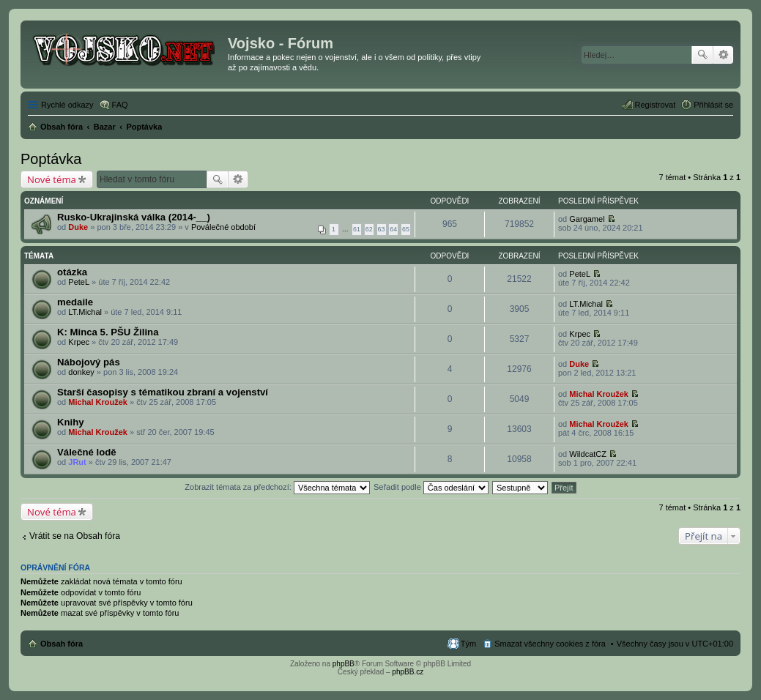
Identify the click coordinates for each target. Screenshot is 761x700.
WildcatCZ (588, 454)
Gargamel (587, 219)
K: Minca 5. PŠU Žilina (108, 332)
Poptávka (51, 159)
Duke (78, 227)
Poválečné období (223, 227)
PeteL (79, 282)
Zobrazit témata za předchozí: (277, 487)
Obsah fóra (62, 644)
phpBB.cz (408, 672)
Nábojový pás (89, 362)
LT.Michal (85, 312)
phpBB (344, 664)
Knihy (71, 422)
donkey (81, 372)
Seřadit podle (431, 487)
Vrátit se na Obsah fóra (75, 536)
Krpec (79, 342)
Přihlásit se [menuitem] (713, 105)
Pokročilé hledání (723, 55)
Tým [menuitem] (468, 644)
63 (382, 229)
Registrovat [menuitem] (656, 105)
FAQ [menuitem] (120, 105)
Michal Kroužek (98, 402)
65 (406, 229)
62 (369, 229)
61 (357, 229)
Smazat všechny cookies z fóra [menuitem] (550, 644)
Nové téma (52, 179)
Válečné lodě (87, 452)
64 (393, 229)
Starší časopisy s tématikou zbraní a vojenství (163, 392)
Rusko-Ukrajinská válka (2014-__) (134, 217)
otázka (72, 272)
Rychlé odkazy (67, 105)
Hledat (702, 55)
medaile (75, 302)
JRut (77, 462)
